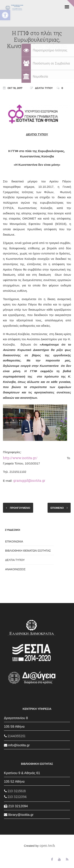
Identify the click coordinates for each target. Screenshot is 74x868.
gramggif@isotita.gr (29, 480)
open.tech (47, 845)
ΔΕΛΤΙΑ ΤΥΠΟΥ (44, 88)
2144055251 (15, 736)
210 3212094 (15, 797)
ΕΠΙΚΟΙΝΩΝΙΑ (14, 541)
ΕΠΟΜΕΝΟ (57, 508)
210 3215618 (15, 791)
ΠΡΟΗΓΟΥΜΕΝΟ (20, 508)
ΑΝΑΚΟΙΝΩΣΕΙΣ (15, 569)
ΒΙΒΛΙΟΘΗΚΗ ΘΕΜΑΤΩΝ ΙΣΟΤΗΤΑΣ (28, 551)
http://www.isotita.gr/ (20, 458)
